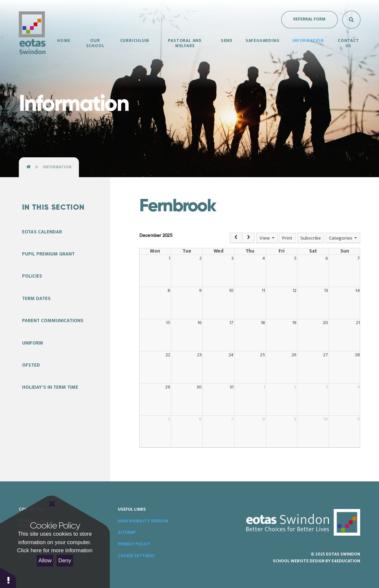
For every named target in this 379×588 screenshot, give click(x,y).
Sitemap (127, 532)
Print (287, 238)
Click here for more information (55, 550)
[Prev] (236, 238)
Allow (45, 561)
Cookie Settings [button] (136, 556)
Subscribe (311, 238)
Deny (65, 561)
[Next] (248, 238)
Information (57, 167)
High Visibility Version (143, 521)
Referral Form (309, 19)
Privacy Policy (134, 544)
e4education (346, 561)
